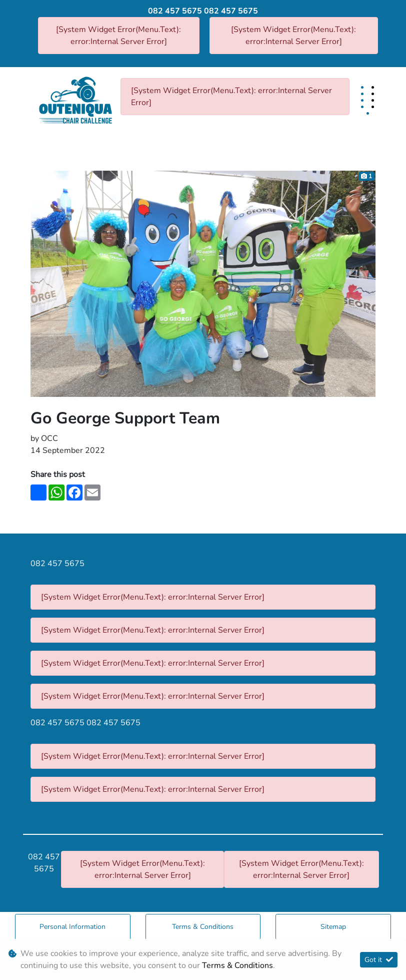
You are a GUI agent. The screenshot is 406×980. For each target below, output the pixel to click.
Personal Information (72, 927)
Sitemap (333, 927)
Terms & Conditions (203, 927)
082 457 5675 (175, 11)
